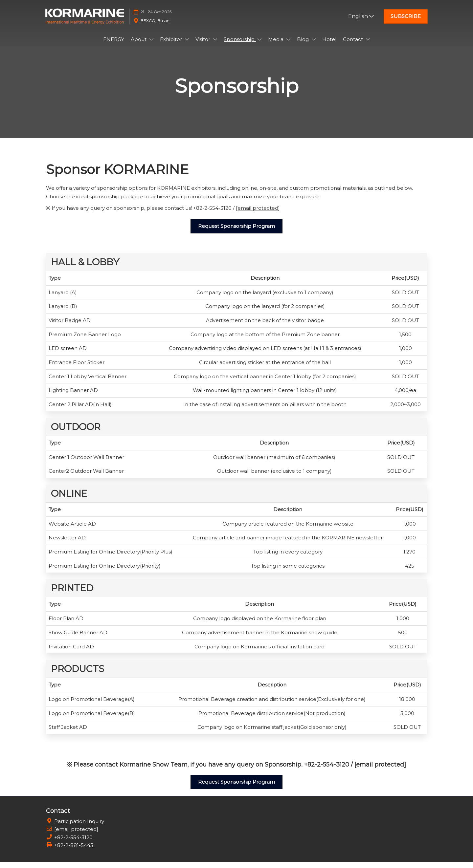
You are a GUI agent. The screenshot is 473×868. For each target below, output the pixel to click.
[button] (406, 20)
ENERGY (114, 45)
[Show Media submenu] (288, 46)
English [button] (361, 19)
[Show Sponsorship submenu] (259, 46)
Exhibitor (172, 45)
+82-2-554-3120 (73, 844)
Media (276, 45)
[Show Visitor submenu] (215, 46)
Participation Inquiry (79, 827)
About (139, 45)
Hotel (329, 45)
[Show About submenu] (151, 46)
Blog (304, 45)
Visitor (203, 45)
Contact (354, 45)
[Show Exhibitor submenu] (187, 46)
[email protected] (258, 214)
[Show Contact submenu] (368, 46)
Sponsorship (240, 45)
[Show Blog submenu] (314, 46)
